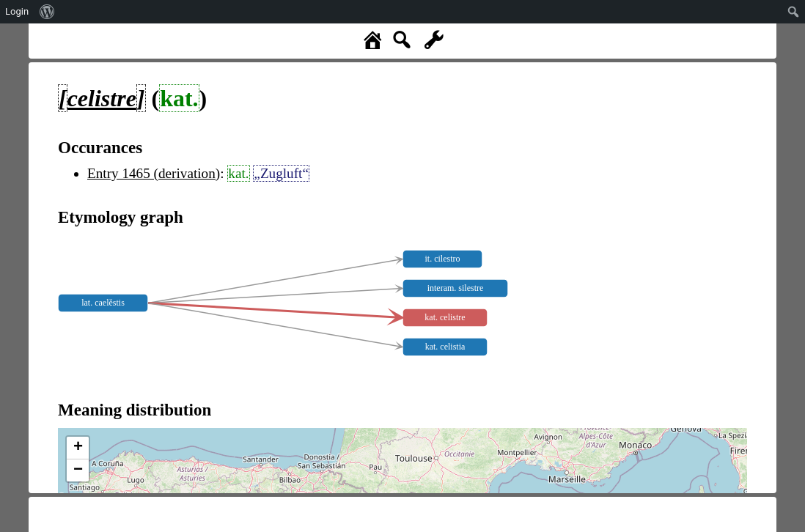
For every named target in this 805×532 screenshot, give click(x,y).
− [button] (78, 470)
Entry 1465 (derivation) (154, 173)
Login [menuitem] (17, 11)
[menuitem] (47, 12)
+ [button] (78, 448)
